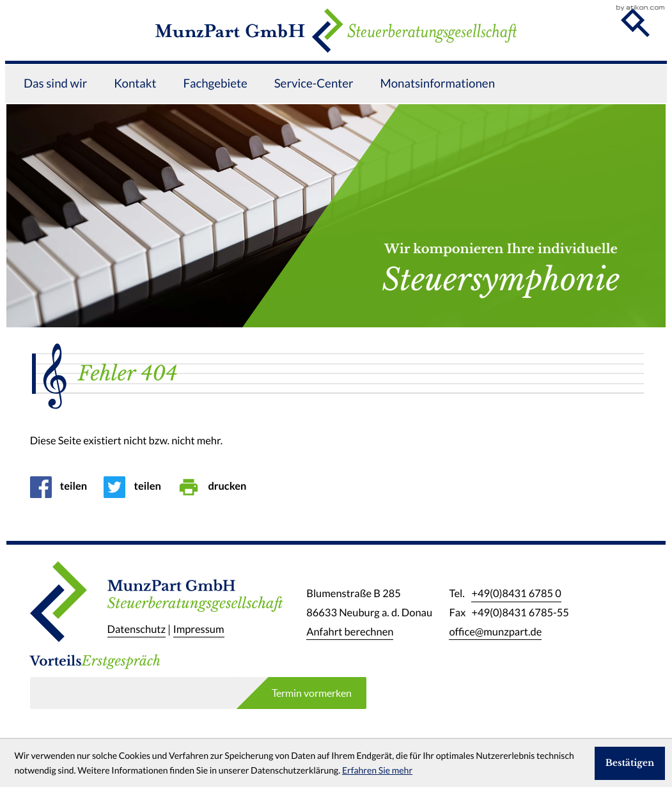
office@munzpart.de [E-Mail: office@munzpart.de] (495, 632)
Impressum (199, 630)
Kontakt (135, 103)
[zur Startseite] (336, 40)
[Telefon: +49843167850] (516, 595)
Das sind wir (55, 103)
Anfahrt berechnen (350, 632)
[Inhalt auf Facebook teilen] (63, 487)
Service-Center (314, 103)
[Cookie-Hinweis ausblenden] (630, 763)
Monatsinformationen (438, 103)
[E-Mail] (133, 693)
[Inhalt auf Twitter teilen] (137, 487)
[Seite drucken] (216, 487)
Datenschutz (137, 630)
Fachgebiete (215, 103)
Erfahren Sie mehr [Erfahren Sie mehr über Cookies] (377, 770)
